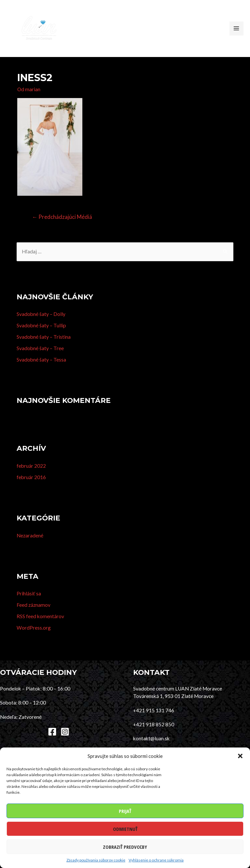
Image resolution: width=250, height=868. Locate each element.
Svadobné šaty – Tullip (41, 336)
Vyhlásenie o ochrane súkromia (156, 860)
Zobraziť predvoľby (125, 847)
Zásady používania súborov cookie (96, 860)
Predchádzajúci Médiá (62, 227)
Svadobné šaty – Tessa (41, 370)
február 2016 (31, 488)
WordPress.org (34, 638)
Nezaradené (30, 546)
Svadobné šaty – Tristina (44, 347)
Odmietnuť (125, 829)
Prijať (125, 811)
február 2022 (31, 476)
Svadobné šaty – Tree (40, 359)
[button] (240, 756)
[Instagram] (65, 742)
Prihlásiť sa (29, 604)
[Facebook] (52, 742)
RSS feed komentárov (40, 627)
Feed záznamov (34, 615)
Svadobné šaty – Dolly (41, 324)
